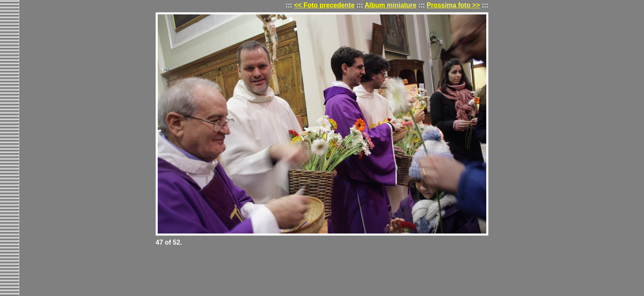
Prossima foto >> (453, 5)
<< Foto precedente (324, 5)
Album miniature (391, 5)
